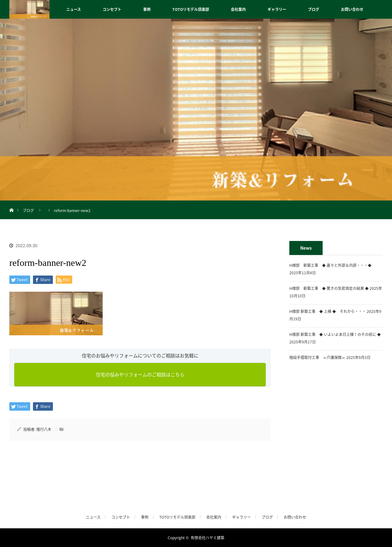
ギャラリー (277, 9)
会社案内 (238, 9)
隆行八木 (44, 429)
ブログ (314, 9)
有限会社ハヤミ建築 (208, 538)
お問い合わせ (352, 9)
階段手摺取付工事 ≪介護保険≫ (317, 357)
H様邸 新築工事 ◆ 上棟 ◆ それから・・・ (328, 311)
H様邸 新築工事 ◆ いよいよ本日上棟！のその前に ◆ (335, 334)
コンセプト (112, 9)
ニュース (74, 9)
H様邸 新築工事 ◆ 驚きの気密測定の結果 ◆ (329, 288)
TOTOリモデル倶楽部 (191, 9)
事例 (147, 9)
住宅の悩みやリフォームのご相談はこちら (140, 375)
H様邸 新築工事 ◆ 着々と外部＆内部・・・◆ (332, 265)
